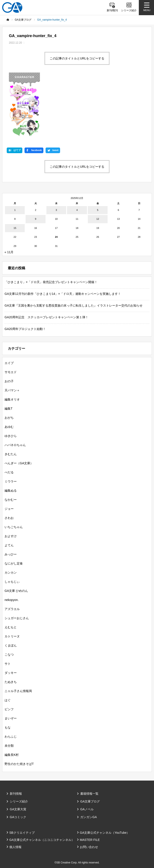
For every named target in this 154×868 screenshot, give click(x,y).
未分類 (9, 746)
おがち (9, 418)
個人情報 (15, 847)
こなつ (9, 655)
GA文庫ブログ (90, 801)
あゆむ (9, 427)
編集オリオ (12, 399)
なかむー (11, 500)
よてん (9, 545)
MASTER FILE (90, 840)
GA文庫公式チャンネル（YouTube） (105, 833)
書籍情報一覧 (89, 794)
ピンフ (9, 709)
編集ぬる (11, 491)
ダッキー (11, 673)
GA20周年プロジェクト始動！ (25, 329)
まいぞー (11, 718)
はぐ (8, 700)
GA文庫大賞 (18, 809)
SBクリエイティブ (22, 833)
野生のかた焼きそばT (19, 764)
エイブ (9, 363)
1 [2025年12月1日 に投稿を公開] (15, 210)
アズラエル (12, 609)
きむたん (11, 454)
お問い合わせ (89, 847)
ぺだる (9, 472)
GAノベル (87, 809)
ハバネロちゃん (15, 445)
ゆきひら (11, 436)
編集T (9, 409)
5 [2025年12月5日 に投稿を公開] (98, 210)
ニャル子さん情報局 (18, 691)
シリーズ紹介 (19, 801)
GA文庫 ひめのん (16, 591)
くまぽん (11, 645)
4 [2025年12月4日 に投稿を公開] (77, 210)
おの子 (9, 381)
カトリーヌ (12, 636)
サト (8, 664)
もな (8, 727)
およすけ (11, 536)
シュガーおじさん (17, 618)
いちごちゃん (14, 527)
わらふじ (11, 737)
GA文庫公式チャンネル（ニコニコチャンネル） (42, 840)
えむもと (11, 627)
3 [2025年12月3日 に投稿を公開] (56, 210)
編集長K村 (12, 755)
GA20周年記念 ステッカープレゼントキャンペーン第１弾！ (46, 317)
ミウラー (11, 481)
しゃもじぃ (12, 582)
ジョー (9, 509)
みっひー (11, 554)
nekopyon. (12, 600)
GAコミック (18, 817)
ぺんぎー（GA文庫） (19, 463)
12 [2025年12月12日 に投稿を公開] (98, 219)
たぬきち (11, 682)
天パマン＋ (12, 390)
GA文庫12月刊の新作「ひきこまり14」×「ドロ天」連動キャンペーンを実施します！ (63, 294)
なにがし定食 (14, 563)
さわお (9, 518)
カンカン (11, 573)
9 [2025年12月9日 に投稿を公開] (36, 219)
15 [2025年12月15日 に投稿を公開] (15, 228)
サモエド (11, 372)
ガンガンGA (88, 817)
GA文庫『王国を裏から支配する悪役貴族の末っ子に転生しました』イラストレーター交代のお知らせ (74, 305)
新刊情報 (16, 794)
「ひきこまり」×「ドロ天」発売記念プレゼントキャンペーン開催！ (51, 282)
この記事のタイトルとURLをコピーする (77, 58)
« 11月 (9, 252)
